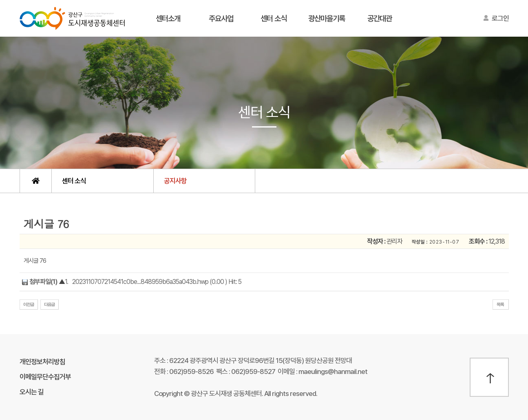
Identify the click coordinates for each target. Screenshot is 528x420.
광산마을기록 (327, 19)
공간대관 (380, 19)
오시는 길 (32, 392)
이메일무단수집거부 (45, 377)
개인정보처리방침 (42, 362)
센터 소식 (274, 19)
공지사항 (175, 181)
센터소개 (168, 19)
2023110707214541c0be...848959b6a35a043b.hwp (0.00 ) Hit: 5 (157, 282)
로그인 (500, 18)
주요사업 (221, 19)
